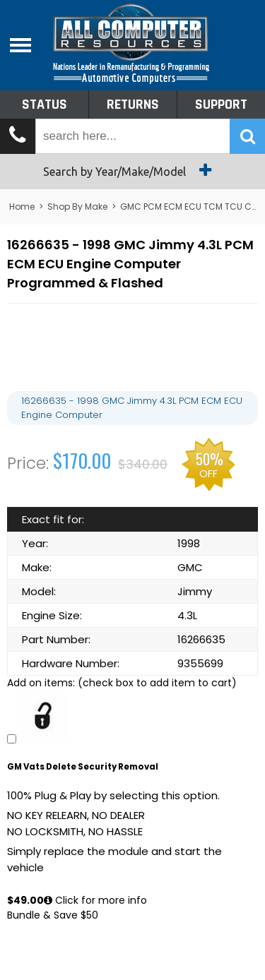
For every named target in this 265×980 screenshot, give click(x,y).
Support (221, 104)
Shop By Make (77, 207)
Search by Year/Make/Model (132, 170)
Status (45, 104)
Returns (133, 104)
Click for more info (95, 900)
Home (22, 207)
